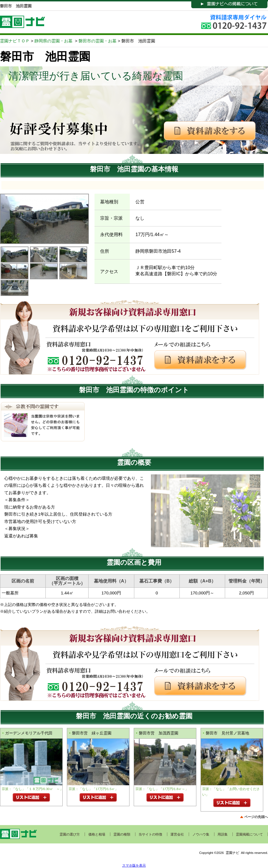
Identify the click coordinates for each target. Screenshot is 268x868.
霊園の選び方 (70, 834)
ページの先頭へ (256, 817)
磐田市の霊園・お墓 (97, 41)
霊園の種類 (122, 834)
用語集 (223, 834)
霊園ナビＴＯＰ (15, 41)
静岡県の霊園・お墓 (53, 41)
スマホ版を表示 (134, 865)
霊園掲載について (249, 834)
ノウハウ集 (201, 834)
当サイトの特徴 (150, 834)
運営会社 (177, 834)
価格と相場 (97, 834)
